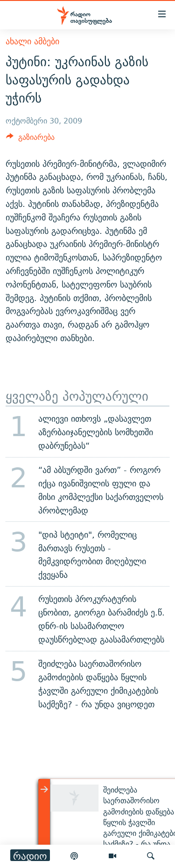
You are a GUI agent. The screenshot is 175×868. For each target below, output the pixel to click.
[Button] (30, 140)
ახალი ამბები (32, 41)
